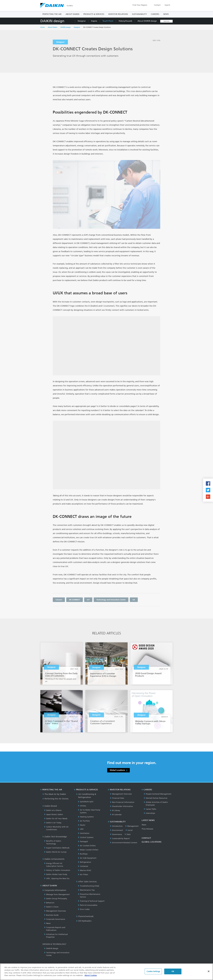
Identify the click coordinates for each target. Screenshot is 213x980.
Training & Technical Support (91, 901)
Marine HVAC (85, 870)
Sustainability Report (120, 838)
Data (128, 834)
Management (132, 826)
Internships (149, 813)
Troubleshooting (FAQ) (89, 886)
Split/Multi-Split (86, 802)
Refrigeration (85, 862)
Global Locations (118, 770)
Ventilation (84, 833)
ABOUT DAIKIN (72, 14)
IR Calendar (116, 815)
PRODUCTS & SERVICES (94, 14)
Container (83, 866)
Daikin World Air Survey (55, 852)
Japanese (166, 21)
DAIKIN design (52, 21)
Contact (157, 5)
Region (140, 5)
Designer (82, 21)
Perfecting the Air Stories (56, 799)
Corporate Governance (55, 919)
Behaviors (49, 903)
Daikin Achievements (54, 859)
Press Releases (147, 829)
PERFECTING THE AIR (52, 14)
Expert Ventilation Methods (57, 848)
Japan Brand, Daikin (54, 814)
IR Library (115, 810)
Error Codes (84, 909)
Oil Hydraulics (84, 921)
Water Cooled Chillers (88, 850)
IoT (88, 600)
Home (43, 27)
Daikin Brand (50, 806)
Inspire (94, 21)
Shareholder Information (122, 806)
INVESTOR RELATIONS (118, 14)
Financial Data (117, 798)
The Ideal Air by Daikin (54, 794)
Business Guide (51, 915)
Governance (116, 834)
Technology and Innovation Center (111, 600)
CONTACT (146, 838)
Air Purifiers (84, 821)
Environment (116, 830)
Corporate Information (54, 890)
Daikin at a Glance (53, 810)
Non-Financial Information (122, 802)
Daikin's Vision (51, 907)
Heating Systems (86, 817)
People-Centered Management (158, 794)
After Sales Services (87, 882)
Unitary (82, 806)
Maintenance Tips (86, 890)
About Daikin (53, 27)
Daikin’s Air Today (53, 823)
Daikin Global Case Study (56, 874)
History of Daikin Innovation (57, 870)
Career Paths (150, 809)
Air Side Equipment (87, 858)
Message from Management (57, 894)
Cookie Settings (153, 973)
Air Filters (83, 874)
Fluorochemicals (85, 916)
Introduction (116, 826)
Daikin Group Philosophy (56, 899)
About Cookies (91, 977)
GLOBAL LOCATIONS (152, 842)
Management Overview (55, 911)
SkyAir (82, 825)
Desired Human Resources (156, 798)
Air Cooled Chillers (87, 846)
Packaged (83, 842)
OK (173, 973)
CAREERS (155, 14)
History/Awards (125, 21)
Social (129, 830)
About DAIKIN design (147, 21)
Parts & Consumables (88, 905)
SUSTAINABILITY (139, 14)
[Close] (209, 973)
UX (134, 600)
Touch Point (108, 21)
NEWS (166, 14)
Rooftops (83, 854)
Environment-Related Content (124, 843)
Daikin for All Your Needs (56, 819)
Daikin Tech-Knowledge (55, 837)
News (47, 923)
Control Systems (86, 837)
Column (59, 600)
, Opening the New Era (57, 878)
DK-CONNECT (75, 600)
